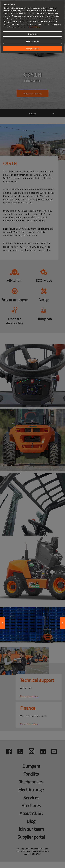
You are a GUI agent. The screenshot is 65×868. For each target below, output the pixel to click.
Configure (32, 34)
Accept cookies (32, 49)
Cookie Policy (34, 27)
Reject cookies (33, 41)
